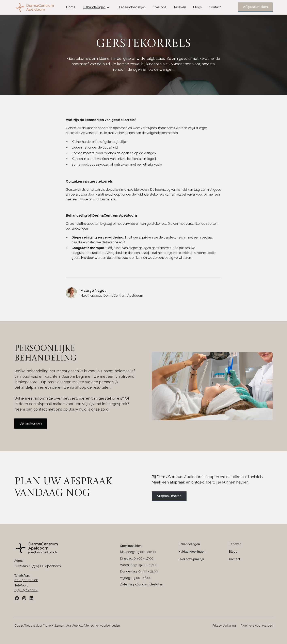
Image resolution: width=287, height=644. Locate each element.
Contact (215, 7)
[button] (96, 7)
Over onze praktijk (191, 559)
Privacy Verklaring (224, 626)
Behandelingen (31, 423)
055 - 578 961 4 (26, 590)
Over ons (160, 7)
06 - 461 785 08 (26, 580)
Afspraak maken (255, 7)
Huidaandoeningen (132, 7)
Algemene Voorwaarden (257, 626)
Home (71, 7)
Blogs (197, 7)
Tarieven (180, 7)
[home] (41, 7)
